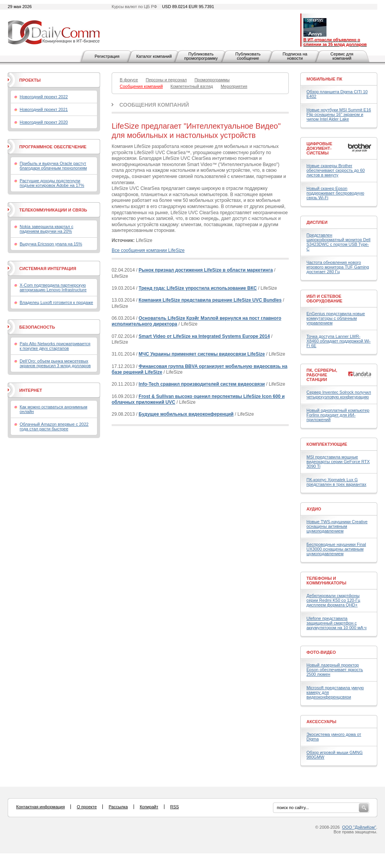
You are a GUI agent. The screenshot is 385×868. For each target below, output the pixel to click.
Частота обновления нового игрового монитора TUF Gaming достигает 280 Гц (338, 267)
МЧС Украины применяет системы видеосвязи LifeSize (202, 354)
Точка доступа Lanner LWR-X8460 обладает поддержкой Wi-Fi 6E (339, 341)
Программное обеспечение (53, 147)
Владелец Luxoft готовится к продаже (56, 302)
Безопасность (37, 327)
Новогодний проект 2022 (44, 97)
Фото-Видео (321, 652)
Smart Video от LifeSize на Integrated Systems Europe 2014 (204, 336)
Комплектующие (327, 444)
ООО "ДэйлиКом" (359, 827)
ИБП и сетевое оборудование (324, 299)
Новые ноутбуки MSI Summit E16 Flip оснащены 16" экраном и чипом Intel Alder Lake (339, 114)
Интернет (31, 390)
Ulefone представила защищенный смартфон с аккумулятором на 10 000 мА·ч (336, 623)
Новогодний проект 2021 (44, 109)
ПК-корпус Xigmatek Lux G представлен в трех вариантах (336, 482)
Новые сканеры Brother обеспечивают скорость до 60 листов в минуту (336, 170)
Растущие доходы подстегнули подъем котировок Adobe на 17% (52, 183)
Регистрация (107, 56)
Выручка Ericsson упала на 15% (51, 244)
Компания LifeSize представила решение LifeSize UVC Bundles (210, 300)
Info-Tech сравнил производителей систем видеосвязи (202, 384)
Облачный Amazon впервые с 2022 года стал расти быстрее (54, 426)
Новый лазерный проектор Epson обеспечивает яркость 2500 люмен (335, 670)
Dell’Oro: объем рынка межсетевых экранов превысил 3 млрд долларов (55, 363)
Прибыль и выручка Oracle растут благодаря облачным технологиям (53, 166)
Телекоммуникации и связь (53, 210)
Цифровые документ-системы (319, 148)
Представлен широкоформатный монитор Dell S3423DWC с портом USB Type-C (338, 242)
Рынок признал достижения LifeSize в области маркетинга (206, 270)
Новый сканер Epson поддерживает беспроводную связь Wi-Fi (335, 193)
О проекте (87, 807)
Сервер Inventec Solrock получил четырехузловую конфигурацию (339, 395)
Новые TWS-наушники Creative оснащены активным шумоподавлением (337, 526)
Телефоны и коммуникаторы (326, 581)
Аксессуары (321, 722)
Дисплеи (317, 222)
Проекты (30, 80)
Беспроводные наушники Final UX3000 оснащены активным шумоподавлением (336, 549)
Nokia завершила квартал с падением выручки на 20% (46, 229)
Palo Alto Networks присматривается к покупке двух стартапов (55, 346)
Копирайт (149, 807)
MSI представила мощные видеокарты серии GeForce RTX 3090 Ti (338, 462)
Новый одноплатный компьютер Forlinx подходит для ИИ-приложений (338, 415)
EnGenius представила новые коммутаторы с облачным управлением (336, 318)
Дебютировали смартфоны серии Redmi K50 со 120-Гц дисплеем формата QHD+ (333, 600)
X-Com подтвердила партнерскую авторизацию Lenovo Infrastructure (53, 287)
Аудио (314, 509)
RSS (175, 807)
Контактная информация (40, 807)
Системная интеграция (48, 269)
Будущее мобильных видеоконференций (186, 414)
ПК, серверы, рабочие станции (322, 375)
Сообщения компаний (154, 105)
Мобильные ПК (324, 79)
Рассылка (118, 807)
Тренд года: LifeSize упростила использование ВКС (198, 288)
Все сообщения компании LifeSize (148, 250)
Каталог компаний (154, 56)
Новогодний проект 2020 (44, 122)
